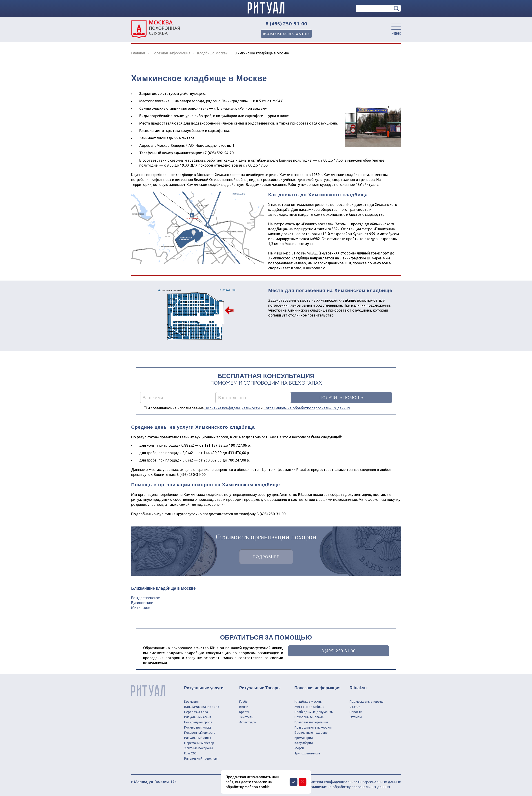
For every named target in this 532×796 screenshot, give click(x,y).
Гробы (244, 702)
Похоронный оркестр (200, 733)
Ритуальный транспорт (202, 758)
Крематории (304, 738)
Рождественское (145, 598)
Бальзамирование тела (202, 707)
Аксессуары (248, 722)
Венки (244, 707)
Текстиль (246, 717)
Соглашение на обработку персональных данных (348, 787)
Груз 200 (190, 753)
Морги (299, 748)
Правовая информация (311, 722)
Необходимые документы (314, 712)
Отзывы (356, 717)
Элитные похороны (199, 748)
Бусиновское (142, 603)
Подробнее (266, 557)
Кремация (191, 702)
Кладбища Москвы (308, 702)
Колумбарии (304, 743)
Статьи (355, 707)
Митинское (141, 608)
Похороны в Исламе (309, 717)
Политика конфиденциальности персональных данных (354, 782)
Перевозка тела (196, 712)
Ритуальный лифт (198, 738)
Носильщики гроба (198, 722)
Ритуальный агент (198, 717)
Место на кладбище (309, 707)
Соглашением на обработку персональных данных (307, 408)
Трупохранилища (307, 753)
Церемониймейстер (199, 743)
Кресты (245, 712)
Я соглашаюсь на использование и (249, 408)
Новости (356, 712)
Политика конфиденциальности (232, 408)
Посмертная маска (198, 727)
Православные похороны (313, 727)
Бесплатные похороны (311, 733)
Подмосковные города (367, 702)
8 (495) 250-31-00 (286, 24)
